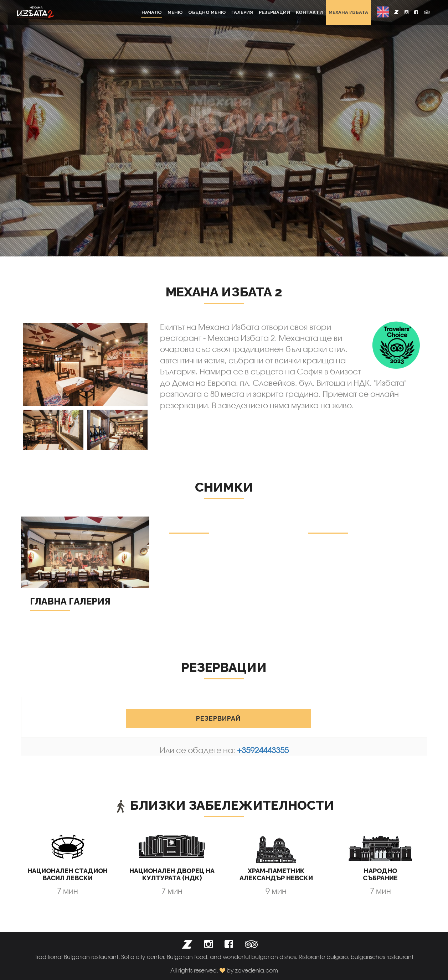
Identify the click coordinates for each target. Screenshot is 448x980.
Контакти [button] (309, 12)
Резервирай (218, 718)
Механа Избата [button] (348, 12)
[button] (383, 12)
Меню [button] (175, 12)
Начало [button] (152, 12)
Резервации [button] (274, 12)
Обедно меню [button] (207, 12)
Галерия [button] (242, 12)
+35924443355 (263, 750)
